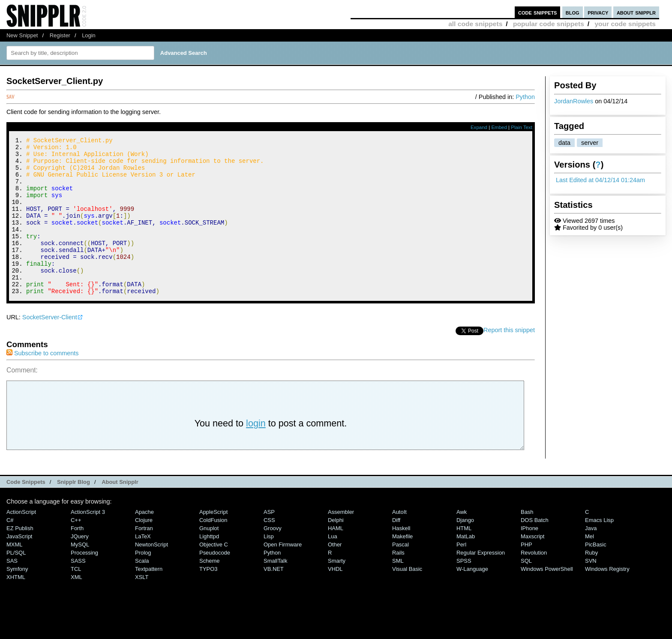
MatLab (466, 566)
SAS (12, 590)
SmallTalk (275, 590)
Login (89, 35)
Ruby (591, 582)
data (564, 143)
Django (465, 550)
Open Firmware (283, 574)
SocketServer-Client (50, 347)
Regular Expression (481, 582)
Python (525, 97)
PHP (526, 574)
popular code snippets (549, 24)
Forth (77, 558)
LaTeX (143, 566)
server (590, 143)
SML (398, 590)
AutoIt (399, 541)
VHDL (335, 598)
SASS (78, 590)
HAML (336, 558)
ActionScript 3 (88, 541)
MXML (14, 574)
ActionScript (21, 541)
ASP (269, 541)
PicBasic (596, 574)
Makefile (402, 566)
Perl (461, 574)
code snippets (538, 12)
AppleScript (213, 541)
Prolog (143, 582)
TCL (76, 598)
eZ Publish (20, 558)
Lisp (269, 566)
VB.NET (274, 598)
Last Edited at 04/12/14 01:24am (600, 180)
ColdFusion (213, 550)
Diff (396, 550)
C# (10, 550)
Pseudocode (215, 582)
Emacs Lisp (599, 550)
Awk (462, 541)
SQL (526, 590)
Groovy (273, 558)
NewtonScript (151, 574)
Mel (589, 566)
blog (573, 12)
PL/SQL (16, 582)
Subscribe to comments (42, 383)
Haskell (401, 558)
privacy (598, 12)
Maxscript (532, 566)
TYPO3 (208, 598)
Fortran (144, 558)
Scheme (210, 590)
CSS (269, 550)
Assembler (341, 541)
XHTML (16, 607)
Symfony (17, 598)
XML (76, 607)
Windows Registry (607, 598)
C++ (76, 550)
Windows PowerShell (547, 598)
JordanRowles (574, 101)
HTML (464, 558)
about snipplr (636, 12)
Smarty (337, 590)
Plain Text (522, 127)
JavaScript (19, 566)
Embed (499, 127)
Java (591, 558)
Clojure (144, 550)
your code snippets (625, 24)
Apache (144, 541)
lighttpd (209, 566)
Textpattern (149, 598)
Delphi (336, 550)
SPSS (464, 590)
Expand (479, 127)
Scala (142, 590)
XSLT (142, 607)
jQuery (80, 566)
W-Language (472, 598)
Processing (84, 582)
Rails (398, 582)
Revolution (534, 582)
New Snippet (22, 35)
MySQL (80, 574)
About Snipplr (120, 511)
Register (60, 35)
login (256, 453)
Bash (527, 541)
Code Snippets (26, 511)
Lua (333, 566)
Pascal (400, 574)
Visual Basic (407, 598)
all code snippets (475, 24)
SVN (591, 590)
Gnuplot (209, 558)
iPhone (529, 558)
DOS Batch (535, 550)
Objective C (214, 574)
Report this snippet (509, 360)
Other (335, 574)
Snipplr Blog (73, 511)
